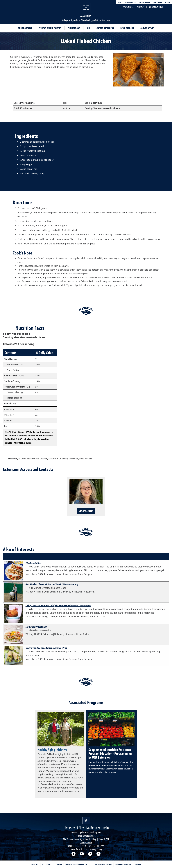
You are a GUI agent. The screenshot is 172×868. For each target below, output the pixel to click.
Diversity (35, 864)
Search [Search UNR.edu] (168, 2)
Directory (141, 7)
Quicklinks (157, 2)
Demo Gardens (127, 28)
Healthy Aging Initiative (52, 750)
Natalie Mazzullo (86, 511)
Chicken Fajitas (33, 563)
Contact (59, 864)
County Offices (147, 28)
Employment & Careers (103, 864)
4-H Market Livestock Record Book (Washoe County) (52, 584)
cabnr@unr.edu (86, 842)
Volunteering (144, 2)
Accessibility (47, 864)
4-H (88, 28)
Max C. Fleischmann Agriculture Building (80, 839)
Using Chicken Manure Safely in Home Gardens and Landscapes (58, 605)
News (120, 2)
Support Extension (156, 7)
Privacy (138, 864)
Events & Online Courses (50, 28)
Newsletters (130, 2)
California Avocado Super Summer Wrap (46, 648)
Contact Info (128, 7)
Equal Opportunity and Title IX (78, 864)
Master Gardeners (105, 28)
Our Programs (25, 28)
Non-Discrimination (123, 864)
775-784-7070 (80, 846)
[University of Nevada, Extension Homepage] (86, 821)
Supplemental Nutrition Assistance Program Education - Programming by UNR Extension (110, 753)
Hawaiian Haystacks (36, 627)
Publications (74, 28)
